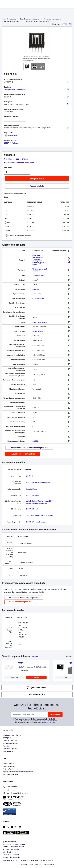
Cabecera (36, 289)
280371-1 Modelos (11, 143)
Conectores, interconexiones (30, 19)
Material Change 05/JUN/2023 (36, 503)
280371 (35, 441)
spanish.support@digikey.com (15, 793)
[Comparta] (71, 24)
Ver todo (35, 656)
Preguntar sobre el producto (20, 602)
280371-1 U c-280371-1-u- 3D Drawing (40, 515)
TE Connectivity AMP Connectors (16, 90)
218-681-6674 (9, 790)
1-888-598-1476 (10, 787)
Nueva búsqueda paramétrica (23, 454)
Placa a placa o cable (40, 322)
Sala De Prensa (8, 751)
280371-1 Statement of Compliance (38, 483)
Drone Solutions (31, 489)
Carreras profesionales (10, 743)
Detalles (36, 678)
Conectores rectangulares (52, 19)
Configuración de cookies (11, 857)
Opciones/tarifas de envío (11, 769)
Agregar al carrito (37, 179)
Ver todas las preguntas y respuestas (24, 598)
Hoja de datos (11, 135)
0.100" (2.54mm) (38, 298)
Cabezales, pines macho (10, 22)
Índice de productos (9, 19)
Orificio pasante (38, 331)
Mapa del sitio (7, 746)
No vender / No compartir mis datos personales (37, 864)
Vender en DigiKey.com (11, 741)
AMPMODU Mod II (39, 275)
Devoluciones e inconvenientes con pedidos (18, 772)
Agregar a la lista (37, 186)
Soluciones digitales (10, 749)
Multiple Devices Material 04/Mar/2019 (39, 501)
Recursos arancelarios (10, 774)
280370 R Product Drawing (35, 522)
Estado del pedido (9, 766)
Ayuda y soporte (8, 764)
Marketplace (7, 738)
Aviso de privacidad (49, 723)
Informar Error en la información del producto (29, 448)
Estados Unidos (9, 842)
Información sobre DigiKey (12, 735)
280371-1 (29, 476)
